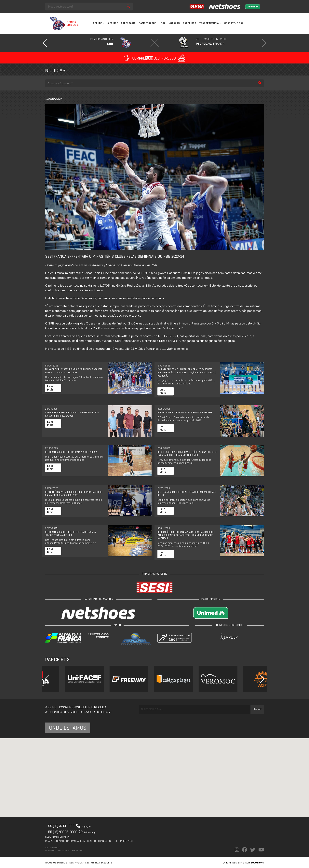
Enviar (257, 709)
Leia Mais (50, 388)
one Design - (233, 863)
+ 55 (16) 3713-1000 (69, 826)
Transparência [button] (209, 23)
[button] (45, 43)
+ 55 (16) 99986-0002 (71, 832)
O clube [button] (97, 23)
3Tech (253, 863)
